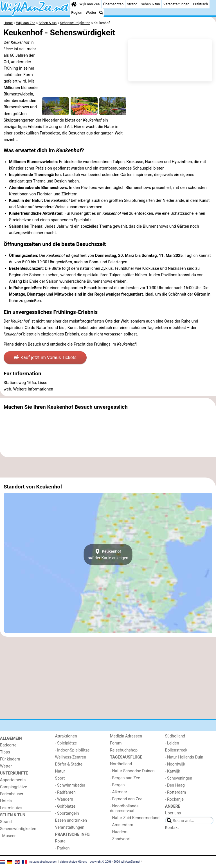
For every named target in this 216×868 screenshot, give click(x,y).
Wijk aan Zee (89, 4)
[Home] (74, 4)
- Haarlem (119, 832)
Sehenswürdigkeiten (18, 829)
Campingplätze (13, 787)
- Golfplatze (65, 806)
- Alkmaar (119, 792)
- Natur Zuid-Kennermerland (135, 818)
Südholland (175, 736)
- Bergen (117, 785)
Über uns (173, 813)
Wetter (91, 12)
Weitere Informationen (33, 389)
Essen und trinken (71, 820)
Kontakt (172, 828)
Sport (60, 778)
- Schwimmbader (70, 785)
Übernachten (113, 4)
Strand (132, 4)
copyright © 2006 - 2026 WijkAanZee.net (115, 862)
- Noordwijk (175, 764)
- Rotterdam (176, 792)
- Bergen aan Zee (125, 778)
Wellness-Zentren (71, 757)
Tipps (5, 752)
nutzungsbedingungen (43, 862)
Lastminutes (11, 808)
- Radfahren (65, 792)
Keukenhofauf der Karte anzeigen (108, 555)
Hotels (6, 801)
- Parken (62, 848)
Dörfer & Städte (69, 764)
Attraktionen (66, 736)
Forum (116, 743)
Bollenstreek (176, 750)
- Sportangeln (67, 813)
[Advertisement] (108, 467)
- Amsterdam (122, 825)
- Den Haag (175, 785)
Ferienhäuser (12, 794)
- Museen (8, 836)
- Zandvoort (120, 839)
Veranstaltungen (176, 4)
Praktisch (200, 4)
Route (60, 841)
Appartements (13, 780)
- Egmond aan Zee (126, 799)
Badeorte (8, 745)
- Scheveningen (179, 778)
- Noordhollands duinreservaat (124, 808)
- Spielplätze (66, 743)
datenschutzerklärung (73, 862)
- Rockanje (174, 799)
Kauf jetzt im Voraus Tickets (45, 358)
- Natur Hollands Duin (184, 757)
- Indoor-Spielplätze (72, 750)
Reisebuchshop (124, 750)
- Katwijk (173, 771)
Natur (60, 771)
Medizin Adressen (126, 736)
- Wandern (64, 799)
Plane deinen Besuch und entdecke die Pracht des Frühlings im (70, 344)
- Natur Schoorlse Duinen (132, 771)
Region (77, 12)
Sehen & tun (150, 4)
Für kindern (10, 759)
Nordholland (121, 764)
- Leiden (172, 743)
